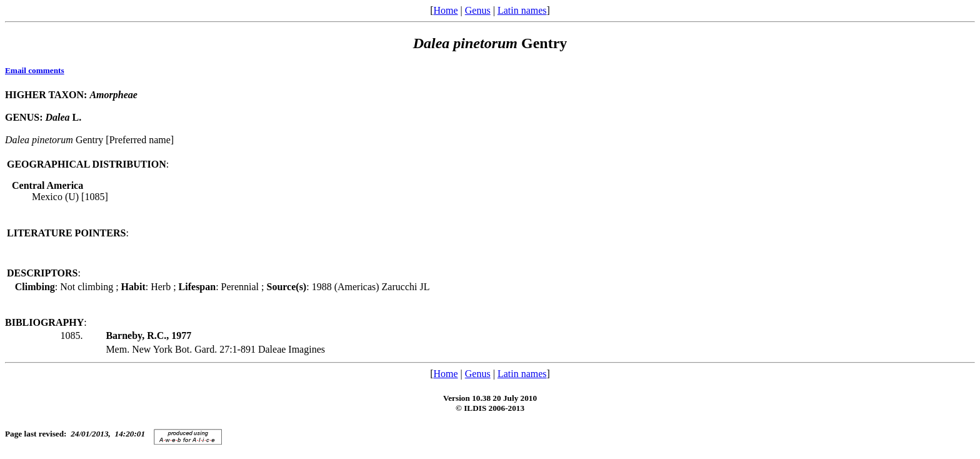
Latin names (522, 10)
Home (445, 10)
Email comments (35, 70)
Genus (478, 10)
